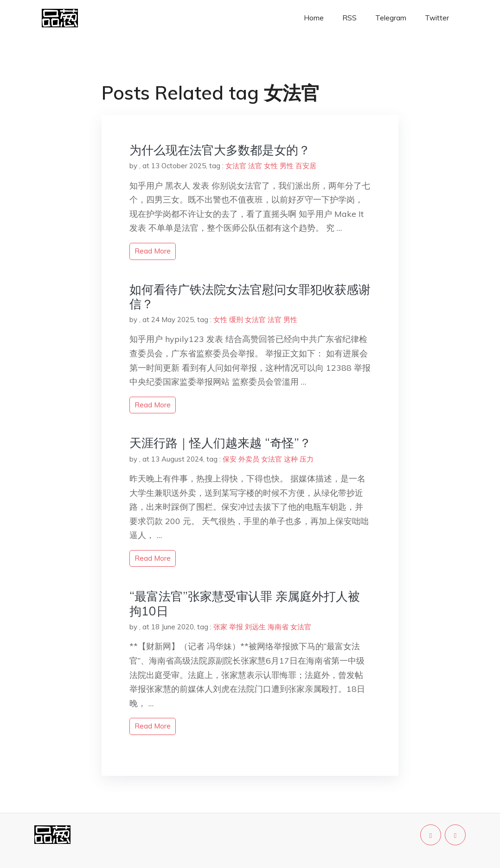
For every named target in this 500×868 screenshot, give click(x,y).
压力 (307, 459)
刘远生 (255, 627)
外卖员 (249, 459)
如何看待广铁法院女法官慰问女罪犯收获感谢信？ (250, 297)
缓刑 (236, 320)
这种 (291, 459)
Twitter (437, 18)
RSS (349, 18)
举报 (236, 627)
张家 (220, 627)
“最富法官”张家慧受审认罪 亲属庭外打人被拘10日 (245, 603)
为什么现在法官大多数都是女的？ (220, 150)
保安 (230, 459)
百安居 (306, 166)
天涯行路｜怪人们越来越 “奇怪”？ (220, 443)
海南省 (278, 627)
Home (314, 18)
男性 (287, 166)
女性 (271, 166)
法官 (255, 166)
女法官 (236, 166)
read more (153, 251)
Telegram (391, 18)
